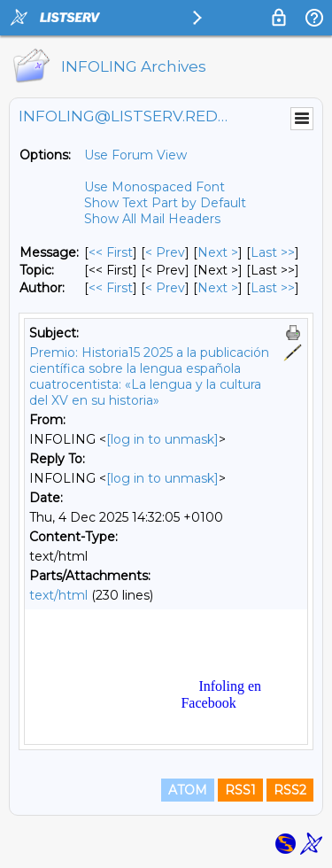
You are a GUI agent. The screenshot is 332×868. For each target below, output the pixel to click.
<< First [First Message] (111, 252)
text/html (58, 595)
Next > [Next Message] (218, 252)
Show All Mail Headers (152, 219)
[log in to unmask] (162, 439)
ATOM (188, 790)
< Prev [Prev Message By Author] (165, 288)
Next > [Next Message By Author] (218, 288)
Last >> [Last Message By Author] (273, 288)
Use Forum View (135, 155)
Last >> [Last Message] (273, 252)
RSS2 (290, 790)
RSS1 (240, 790)
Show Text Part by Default (165, 203)
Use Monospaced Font (154, 187)
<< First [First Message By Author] (111, 288)
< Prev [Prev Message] (165, 252)
